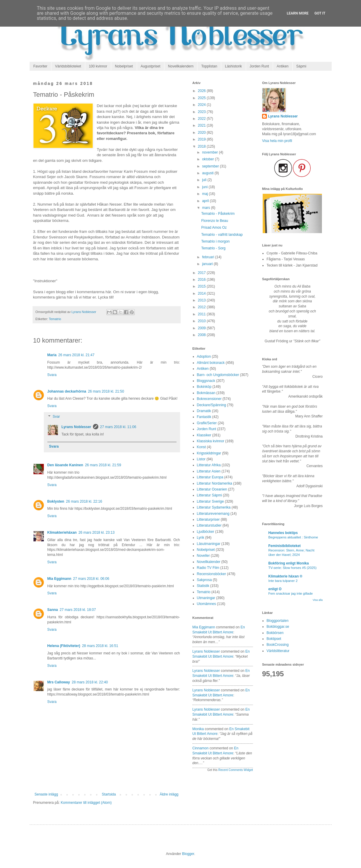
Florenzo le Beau (215, 221)
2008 (202, 335)
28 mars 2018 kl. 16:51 (100, 646)
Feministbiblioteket (284, 546)
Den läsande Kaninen (65, 465)
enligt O (275, 589)
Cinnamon (201, 748)
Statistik (203, 586)
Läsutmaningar (209, 544)
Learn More (298, 13)
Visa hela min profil (277, 141)
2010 (202, 321)
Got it (320, 13)
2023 (202, 112)
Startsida (109, 794)
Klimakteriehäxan (62, 533)
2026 (202, 91)
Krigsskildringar (209, 453)
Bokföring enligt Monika (289, 563)
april (206, 201)
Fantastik (204, 417)
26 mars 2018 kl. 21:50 (106, 391)
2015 (202, 286)
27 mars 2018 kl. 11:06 (118, 427)
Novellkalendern (181, 66)
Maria (52, 355)
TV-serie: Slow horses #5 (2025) (292, 568)
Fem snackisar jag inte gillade (291, 593)
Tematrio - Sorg (213, 248)
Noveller (203, 556)
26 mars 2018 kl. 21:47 (76, 355)
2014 (202, 293)
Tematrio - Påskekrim (218, 214)
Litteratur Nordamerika (215, 483)
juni (205, 187)
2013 (202, 300)
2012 (202, 307)
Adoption (204, 356)
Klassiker (204, 435)
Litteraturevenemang (213, 514)
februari (208, 257)
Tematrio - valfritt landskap (222, 235)
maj (205, 194)
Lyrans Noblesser (76, 427)
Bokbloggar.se (278, 627)
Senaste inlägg (46, 794)
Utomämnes (207, 604)
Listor (201, 459)
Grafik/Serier (207, 423)
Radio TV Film (208, 568)
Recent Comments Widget (236, 770)
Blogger (188, 854)
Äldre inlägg (169, 794)
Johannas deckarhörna (67, 391)
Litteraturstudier (209, 525)
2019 (202, 139)
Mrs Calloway (59, 682)
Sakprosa (204, 580)
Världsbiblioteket (68, 66)
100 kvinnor (98, 66)
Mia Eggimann (59, 579)
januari (208, 264)
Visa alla (318, 600)
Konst (202, 447)
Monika (198, 729)
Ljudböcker (206, 532)
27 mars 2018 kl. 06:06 (91, 579)
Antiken (283, 66)
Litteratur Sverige (210, 501)
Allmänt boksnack (211, 363)
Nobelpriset (124, 66)
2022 (202, 119)
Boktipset (274, 639)
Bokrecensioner (209, 399)
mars (206, 208)
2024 (202, 105)
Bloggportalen (277, 621)
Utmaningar (206, 598)
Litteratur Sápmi (210, 495)
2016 (202, 280)
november (210, 152)
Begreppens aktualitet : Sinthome (293, 537)
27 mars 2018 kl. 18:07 (78, 610)
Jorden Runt (259, 66)
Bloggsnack (206, 381)
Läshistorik (233, 66)
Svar (56, 417)
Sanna (53, 610)
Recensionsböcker (212, 574)
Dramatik (204, 411)
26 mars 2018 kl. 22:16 (84, 501)
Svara (52, 375)
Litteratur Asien (209, 471)
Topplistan (209, 66)
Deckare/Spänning (212, 405)
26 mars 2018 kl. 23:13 (97, 533)
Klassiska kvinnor (211, 441)
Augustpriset (151, 66)
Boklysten (56, 501)
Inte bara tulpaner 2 (283, 581)
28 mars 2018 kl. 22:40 (90, 682)
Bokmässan (206, 393)
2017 (202, 273)
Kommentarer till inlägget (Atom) (86, 803)
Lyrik (201, 538)
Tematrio (55, 319)
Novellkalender (209, 562)
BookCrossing (278, 645)
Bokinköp (204, 387)
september (211, 166)
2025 (202, 98)
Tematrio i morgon (215, 241)
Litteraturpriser (208, 519)
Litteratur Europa (210, 477)
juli (205, 180)
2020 (202, 133)
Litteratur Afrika (209, 465)
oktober (208, 159)
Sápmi (301, 66)
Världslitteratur (278, 651)
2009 (202, 328)
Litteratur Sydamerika (214, 507)
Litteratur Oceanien (212, 489)
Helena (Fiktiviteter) (64, 646)
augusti (208, 173)
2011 (202, 314)
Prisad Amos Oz (214, 228)
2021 (202, 125)
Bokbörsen (275, 633)
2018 (202, 146)
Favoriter (40, 66)
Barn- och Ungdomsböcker (218, 375)
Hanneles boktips (283, 533)
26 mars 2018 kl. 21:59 (103, 465)
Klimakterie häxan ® (285, 576)
